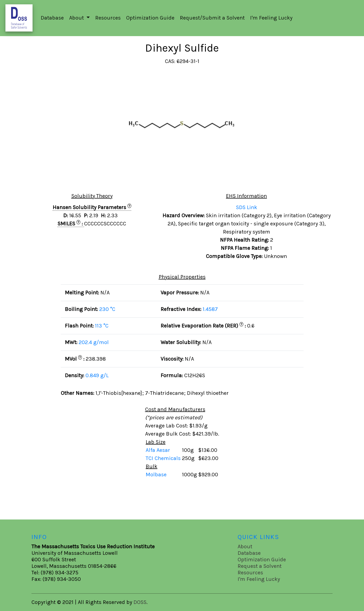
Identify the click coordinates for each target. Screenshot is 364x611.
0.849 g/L (97, 375)
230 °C (107, 309)
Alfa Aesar (159, 450)
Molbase (156, 475)
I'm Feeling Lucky (271, 18)
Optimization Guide (150, 18)
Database (52, 18)
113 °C (102, 326)
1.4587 (210, 309)
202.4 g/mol (94, 342)
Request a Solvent (260, 566)
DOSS (140, 602)
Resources (108, 18)
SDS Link (247, 207)
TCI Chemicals (164, 458)
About (245, 547)
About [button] (77, 18)
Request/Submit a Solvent (212, 18)
